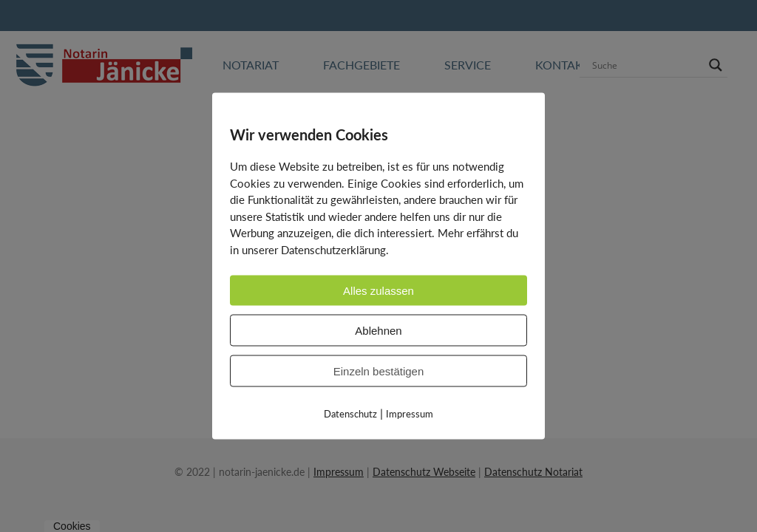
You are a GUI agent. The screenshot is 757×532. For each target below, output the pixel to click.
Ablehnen (378, 331)
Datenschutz (350, 414)
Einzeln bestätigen (379, 371)
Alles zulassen (378, 291)
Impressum (410, 414)
